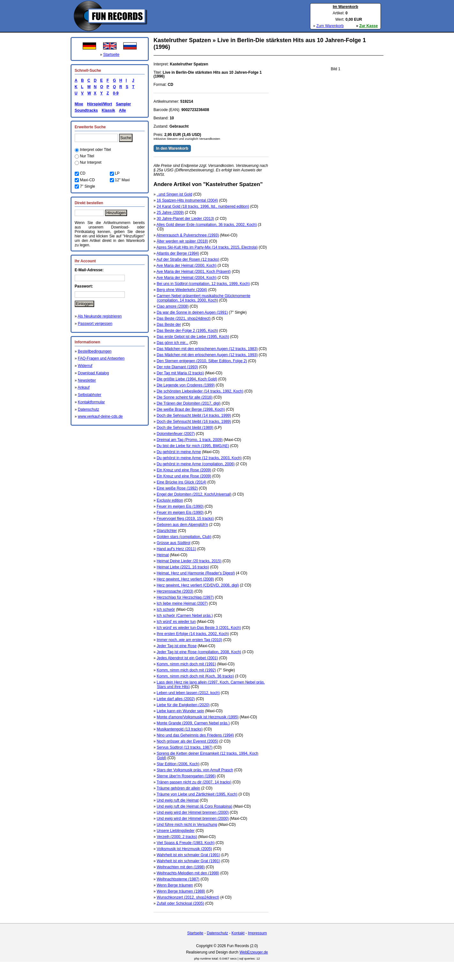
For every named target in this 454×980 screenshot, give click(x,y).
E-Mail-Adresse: (89, 270)
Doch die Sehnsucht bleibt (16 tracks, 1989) (194, 422)
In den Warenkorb (172, 148)
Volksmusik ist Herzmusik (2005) (184, 849)
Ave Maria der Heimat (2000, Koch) (186, 266)
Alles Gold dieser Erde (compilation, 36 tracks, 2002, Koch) (207, 225)
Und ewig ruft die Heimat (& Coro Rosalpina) (195, 806)
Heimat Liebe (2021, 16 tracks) (183, 567)
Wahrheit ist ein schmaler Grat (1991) (189, 855)
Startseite (111, 55)
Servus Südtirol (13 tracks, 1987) (185, 747)
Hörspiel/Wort (99, 104)
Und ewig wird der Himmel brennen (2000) (193, 812)
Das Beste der (169, 325)
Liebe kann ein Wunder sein (181, 711)
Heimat (163, 555)
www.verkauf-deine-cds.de (100, 416)
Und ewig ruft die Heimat (178, 800)
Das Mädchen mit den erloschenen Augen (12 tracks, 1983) (207, 349)
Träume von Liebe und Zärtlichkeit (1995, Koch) (197, 794)
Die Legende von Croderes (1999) (186, 385)
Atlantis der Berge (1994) (178, 253)
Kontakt (238, 933)
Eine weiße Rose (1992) (177, 488)
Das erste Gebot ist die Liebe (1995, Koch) (193, 337)
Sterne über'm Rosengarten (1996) (186, 776)
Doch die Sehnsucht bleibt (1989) (185, 428)
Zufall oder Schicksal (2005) (181, 903)
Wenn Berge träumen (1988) (181, 891)
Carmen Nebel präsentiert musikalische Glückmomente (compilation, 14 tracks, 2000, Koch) (204, 298)
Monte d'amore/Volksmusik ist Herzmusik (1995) (198, 717)
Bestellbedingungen (95, 351)
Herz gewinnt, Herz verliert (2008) (185, 579)
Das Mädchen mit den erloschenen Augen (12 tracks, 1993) (207, 355)
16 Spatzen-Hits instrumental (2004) (187, 200)
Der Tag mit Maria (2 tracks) (180, 373)
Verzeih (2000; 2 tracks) (177, 837)
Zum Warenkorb (330, 26)
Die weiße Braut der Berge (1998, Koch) (191, 409)
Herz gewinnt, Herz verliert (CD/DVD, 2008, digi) (198, 585)
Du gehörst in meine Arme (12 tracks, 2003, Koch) (199, 458)
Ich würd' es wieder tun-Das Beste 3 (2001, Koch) (199, 628)
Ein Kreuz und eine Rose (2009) (184, 470)
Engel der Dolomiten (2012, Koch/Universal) (194, 494)
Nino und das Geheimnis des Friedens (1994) (195, 735)
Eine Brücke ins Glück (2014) (182, 482)
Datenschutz (89, 409)
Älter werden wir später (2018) (182, 241)
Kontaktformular (91, 402)
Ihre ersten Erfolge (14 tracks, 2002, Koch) (193, 634)
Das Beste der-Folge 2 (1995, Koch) (187, 331)
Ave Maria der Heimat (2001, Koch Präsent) (194, 272)
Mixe (79, 104)
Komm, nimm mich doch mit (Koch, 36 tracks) (195, 676)
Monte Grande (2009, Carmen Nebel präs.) (193, 723)
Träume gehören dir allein (178, 788)
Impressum (257, 933)
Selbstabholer (90, 395)
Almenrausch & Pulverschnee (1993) (188, 235)
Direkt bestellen (89, 203)
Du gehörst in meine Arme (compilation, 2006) (196, 464)
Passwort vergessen (95, 324)
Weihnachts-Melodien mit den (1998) (188, 873)
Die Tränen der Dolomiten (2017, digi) (189, 403)
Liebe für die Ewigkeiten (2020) (183, 705)
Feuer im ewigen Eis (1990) (180, 506)
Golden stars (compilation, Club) (184, 537)
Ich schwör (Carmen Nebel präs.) (185, 616)
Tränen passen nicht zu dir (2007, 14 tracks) (194, 782)
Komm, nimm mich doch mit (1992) (186, 670)
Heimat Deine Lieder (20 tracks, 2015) (189, 561)
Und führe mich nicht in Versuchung (187, 825)
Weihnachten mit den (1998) (181, 867)
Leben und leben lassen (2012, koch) (188, 693)
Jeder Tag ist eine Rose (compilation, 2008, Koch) (199, 652)
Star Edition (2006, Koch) (178, 764)
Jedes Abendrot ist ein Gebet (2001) (187, 658)
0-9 (115, 93)
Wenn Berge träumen (175, 885)
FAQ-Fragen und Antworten (101, 358)
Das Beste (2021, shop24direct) (184, 318)
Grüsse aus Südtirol (174, 543)
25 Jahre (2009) (170, 213)
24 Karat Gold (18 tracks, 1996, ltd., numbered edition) (203, 206)
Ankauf (83, 387)
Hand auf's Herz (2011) (177, 549)
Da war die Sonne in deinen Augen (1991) (192, 312)
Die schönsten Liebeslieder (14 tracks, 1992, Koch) (200, 391)
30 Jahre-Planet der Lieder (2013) (185, 219)
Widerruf (85, 366)
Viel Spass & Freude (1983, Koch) (186, 843)
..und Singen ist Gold (174, 194)
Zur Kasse (368, 26)
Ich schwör (166, 610)
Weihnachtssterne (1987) (178, 879)
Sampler (123, 104)
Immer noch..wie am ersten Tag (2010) (189, 640)
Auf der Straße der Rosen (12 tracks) (188, 259)
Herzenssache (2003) (175, 591)
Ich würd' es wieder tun (176, 622)
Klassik (108, 110)
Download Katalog (93, 373)
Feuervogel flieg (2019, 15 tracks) (185, 519)
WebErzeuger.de (254, 952)
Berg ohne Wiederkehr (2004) (182, 290)
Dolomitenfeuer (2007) (176, 434)
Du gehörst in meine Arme (179, 452)
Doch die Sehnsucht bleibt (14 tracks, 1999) (194, 415)
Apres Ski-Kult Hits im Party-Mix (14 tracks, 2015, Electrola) (207, 247)
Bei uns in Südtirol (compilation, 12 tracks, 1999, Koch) (203, 284)
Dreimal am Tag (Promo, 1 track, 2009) (190, 440)
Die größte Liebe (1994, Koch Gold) (187, 379)
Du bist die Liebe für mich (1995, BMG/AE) (193, 446)
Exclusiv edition (170, 500)
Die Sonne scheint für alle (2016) (185, 397)
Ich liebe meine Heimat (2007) (182, 603)
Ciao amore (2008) (173, 306)
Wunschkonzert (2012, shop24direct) (188, 897)
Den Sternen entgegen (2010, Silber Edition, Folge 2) (202, 361)
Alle (123, 110)
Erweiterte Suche (90, 127)
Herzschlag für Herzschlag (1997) (185, 597)
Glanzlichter (167, 531)
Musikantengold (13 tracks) (180, 729)
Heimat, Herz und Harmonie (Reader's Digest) (196, 573)
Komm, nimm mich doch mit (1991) (186, 664)
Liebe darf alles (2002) (176, 699)
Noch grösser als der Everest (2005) (188, 741)
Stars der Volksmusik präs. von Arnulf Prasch (195, 770)
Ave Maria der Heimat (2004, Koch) (186, 278)
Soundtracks (86, 110)
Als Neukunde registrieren (100, 316)
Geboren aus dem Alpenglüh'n (182, 525)
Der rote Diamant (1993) (177, 367)
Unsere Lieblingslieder (176, 831)
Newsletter (87, 380)
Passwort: (84, 286)
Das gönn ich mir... (173, 343)
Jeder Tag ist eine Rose (177, 646)
